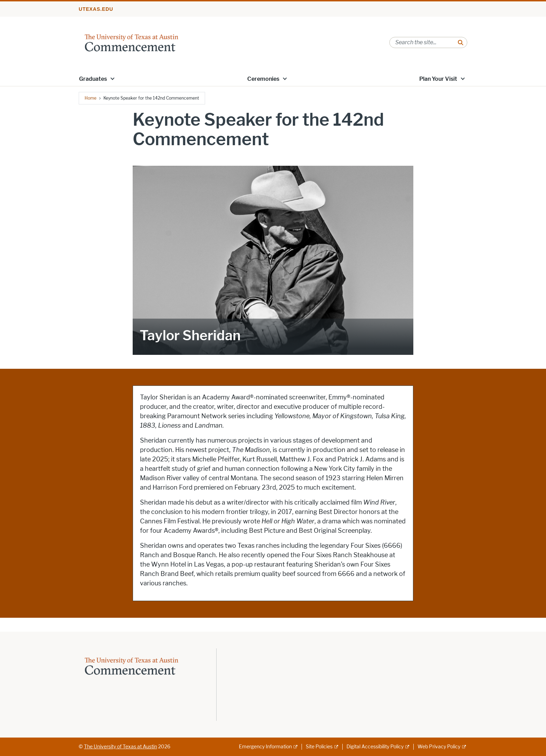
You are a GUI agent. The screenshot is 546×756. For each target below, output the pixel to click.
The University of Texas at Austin (120, 747)
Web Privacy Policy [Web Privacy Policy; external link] (439, 747)
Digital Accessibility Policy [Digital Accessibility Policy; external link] (375, 747)
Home (91, 98)
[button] (112, 78)
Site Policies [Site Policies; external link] (319, 747)
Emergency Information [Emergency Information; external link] (265, 747)
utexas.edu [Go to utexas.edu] (96, 9)
